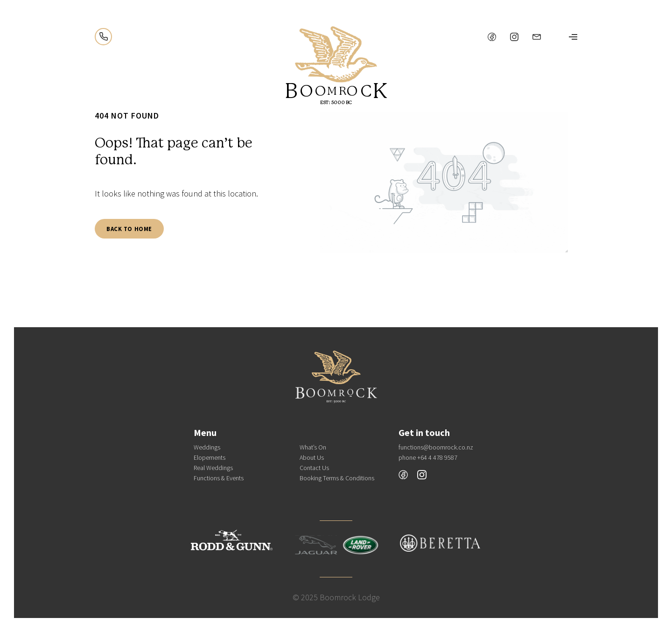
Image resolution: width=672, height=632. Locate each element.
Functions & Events (219, 478)
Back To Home (129, 229)
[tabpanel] (444, 183)
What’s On (313, 447)
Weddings (207, 447)
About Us (312, 457)
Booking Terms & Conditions (337, 478)
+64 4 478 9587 (103, 37)
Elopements (210, 457)
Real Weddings (213, 468)
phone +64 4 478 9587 (428, 457)
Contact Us (314, 468)
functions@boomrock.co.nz (436, 447)
